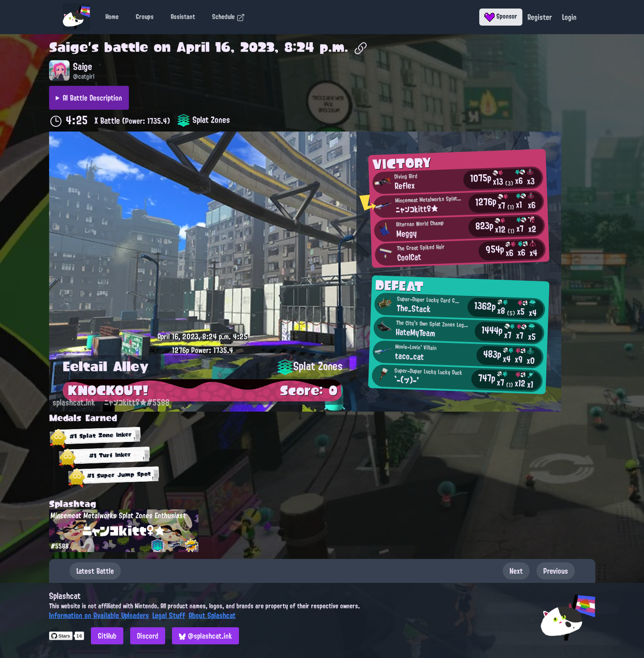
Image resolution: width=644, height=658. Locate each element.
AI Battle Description (92, 98)
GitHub (107, 636)
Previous (556, 571)
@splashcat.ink (205, 636)
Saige (68, 47)
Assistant (183, 17)
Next (516, 571)
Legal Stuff (169, 615)
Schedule (229, 17)
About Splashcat (212, 615)
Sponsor (501, 16)
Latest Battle (95, 571)
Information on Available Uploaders (99, 615)
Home (112, 17)
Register (540, 17)
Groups (145, 17)
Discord (148, 636)
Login (569, 17)
